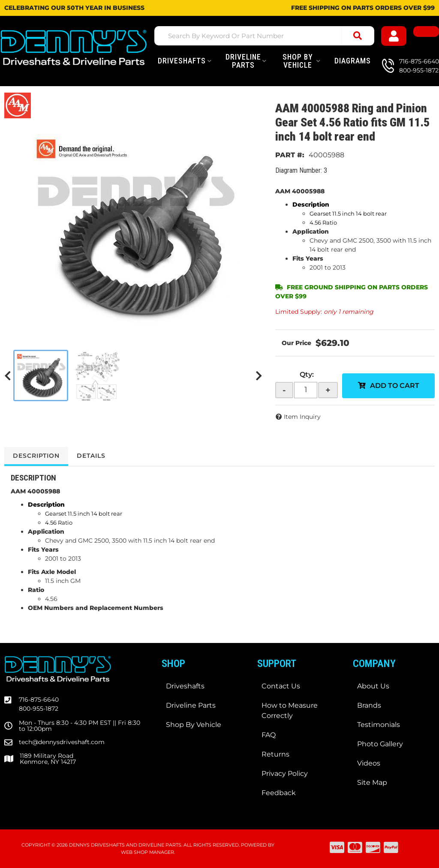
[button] (264, 36)
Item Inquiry (302, 417)
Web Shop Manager (147, 852)
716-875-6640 (39, 700)
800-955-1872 (39, 709)
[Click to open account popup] (394, 36)
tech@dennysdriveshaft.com (62, 742)
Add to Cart (395, 386)
